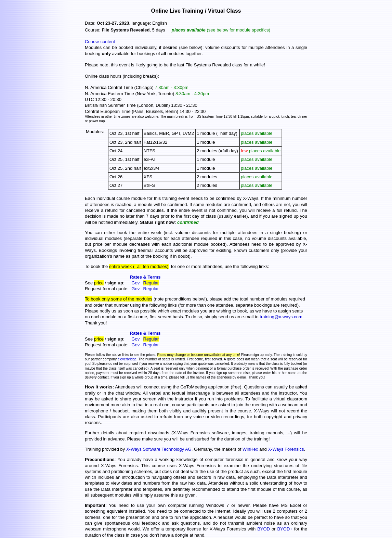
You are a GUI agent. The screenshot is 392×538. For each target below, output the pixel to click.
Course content (100, 42)
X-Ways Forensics (286, 449)
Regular (151, 283)
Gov (135, 283)
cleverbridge (127, 359)
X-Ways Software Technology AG (159, 449)
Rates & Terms (145, 277)
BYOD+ (285, 529)
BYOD (264, 529)
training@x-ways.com (281, 317)
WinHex (250, 449)
